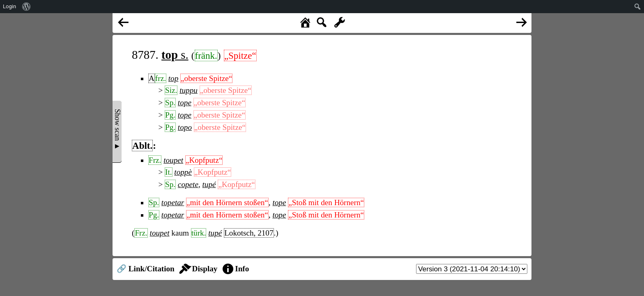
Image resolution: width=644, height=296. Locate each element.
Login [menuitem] (9, 6)
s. (175, 55)
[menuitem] (26, 7)
